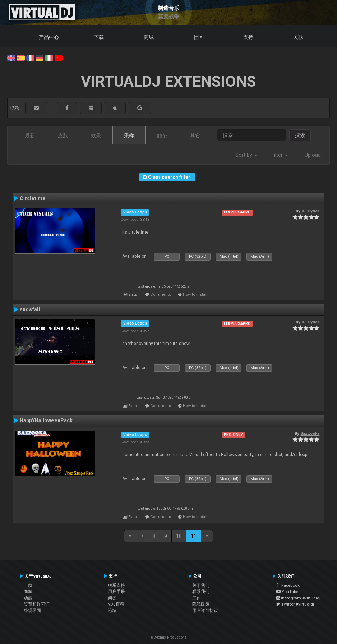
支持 (248, 37)
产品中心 (49, 37)
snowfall (30, 309)
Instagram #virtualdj (298, 598)
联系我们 (201, 592)
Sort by (246, 155)
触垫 (162, 135)
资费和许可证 (37, 604)
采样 (129, 135)
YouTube (287, 592)
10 (179, 536)
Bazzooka (310, 433)
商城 (149, 37)
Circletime (33, 198)
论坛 (112, 611)
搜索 (300, 135)
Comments (161, 295)
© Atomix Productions (169, 637)
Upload (313, 155)
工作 (197, 598)
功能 (28, 598)
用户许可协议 (205, 611)
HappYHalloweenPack (46, 420)
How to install (195, 295)
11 (194, 536)
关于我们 (201, 585)
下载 (99, 37)
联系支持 (116, 585)
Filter (280, 155)
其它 (195, 135)
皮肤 (63, 135)
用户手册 (116, 592)
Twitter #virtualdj (295, 604)
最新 (30, 135)
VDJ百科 (116, 604)
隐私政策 (201, 604)
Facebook (288, 585)
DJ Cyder (310, 211)
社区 (198, 37)
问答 (112, 598)
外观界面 (32, 611)
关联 (298, 37)
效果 (96, 135)
